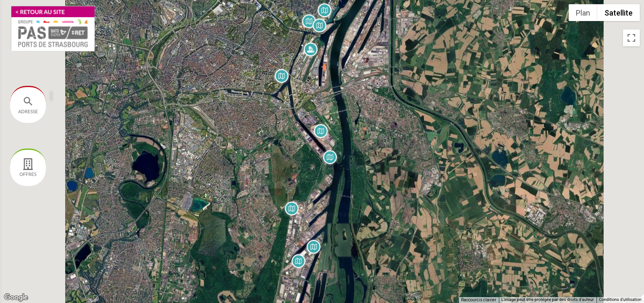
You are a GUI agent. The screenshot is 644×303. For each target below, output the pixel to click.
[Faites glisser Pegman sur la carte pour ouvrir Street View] (631, 284)
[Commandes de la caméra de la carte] (631, 254)
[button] (321, 131)
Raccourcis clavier (479, 300)
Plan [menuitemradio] (583, 13)
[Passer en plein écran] (631, 38)
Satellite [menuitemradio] (619, 13)
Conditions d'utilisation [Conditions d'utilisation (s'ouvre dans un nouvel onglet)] (620, 300)
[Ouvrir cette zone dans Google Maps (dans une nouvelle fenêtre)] (16, 298)
